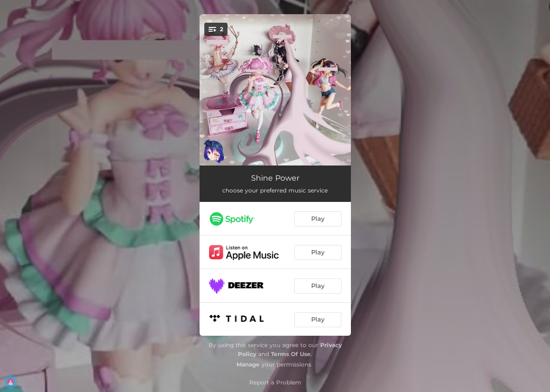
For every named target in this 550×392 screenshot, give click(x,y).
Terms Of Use (291, 354)
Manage (248, 364)
